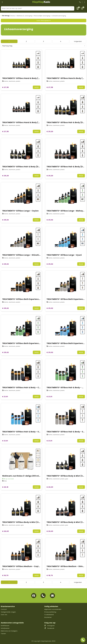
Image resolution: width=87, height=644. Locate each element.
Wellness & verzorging (24, 16)
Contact (4, 609)
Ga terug (6, 16)
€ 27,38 (5, 87)
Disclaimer (48, 617)
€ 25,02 (5, 220)
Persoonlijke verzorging (42, 16)
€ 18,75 (5, 575)
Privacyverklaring (50, 612)
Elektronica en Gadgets (9, 631)
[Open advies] (83, 640)
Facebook (49, 628)
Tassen (3, 634)
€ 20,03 (50, 487)
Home (13, 16)
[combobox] (36, 8)
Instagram (49, 626)
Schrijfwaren (5, 628)
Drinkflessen (5, 626)
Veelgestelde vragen (8, 612)
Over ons (4, 615)
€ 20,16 (5, 487)
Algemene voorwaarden (53, 609)
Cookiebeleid (49, 615)
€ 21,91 (5, 397)
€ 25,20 (50, 131)
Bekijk (37, 87)
